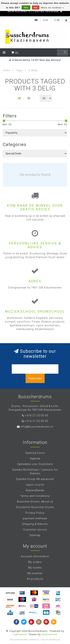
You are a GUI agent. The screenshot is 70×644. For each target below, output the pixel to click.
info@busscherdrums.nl (37, 427)
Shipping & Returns (35, 524)
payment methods (35, 518)
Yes (26, 8)
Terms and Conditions (35, 496)
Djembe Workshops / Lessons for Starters (35, 472)
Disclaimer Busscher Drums (35, 507)
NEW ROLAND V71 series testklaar (33, 11)
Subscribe (35, 378)
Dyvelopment (49, 634)
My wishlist (35, 573)
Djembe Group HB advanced (35, 479)
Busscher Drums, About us (35, 502)
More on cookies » (53, 8)
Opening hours (35, 453)
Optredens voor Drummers (35, 464)
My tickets (35, 568)
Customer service (35, 530)
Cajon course (35, 485)
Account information (35, 556)
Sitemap (35, 535)
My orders (35, 562)
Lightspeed (20, 634)
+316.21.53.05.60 (37, 415)
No (36, 8)
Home (6, 70)
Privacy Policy (35, 513)
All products (35, 579)
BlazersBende (35, 490)
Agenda (35, 458)
